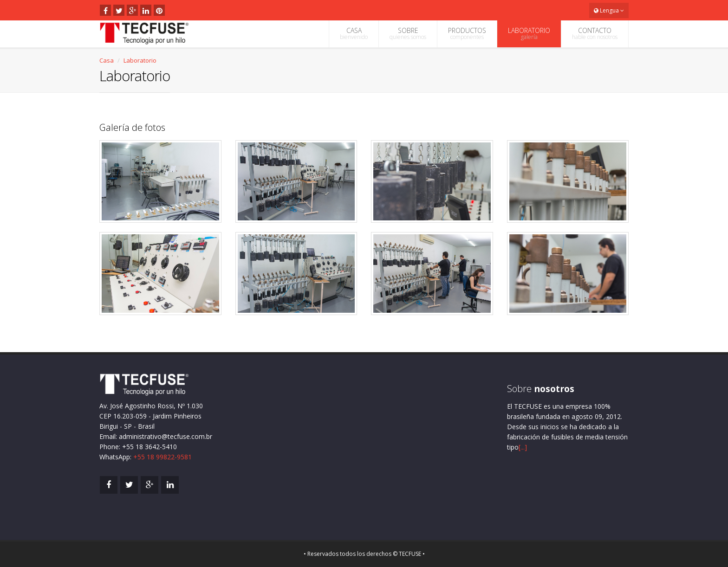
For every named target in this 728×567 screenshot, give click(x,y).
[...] (523, 447)
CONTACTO (595, 33)
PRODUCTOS (467, 33)
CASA (354, 33)
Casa (107, 60)
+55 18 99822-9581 (162, 457)
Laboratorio (140, 60)
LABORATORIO (529, 33)
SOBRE (408, 33)
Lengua (609, 10)
